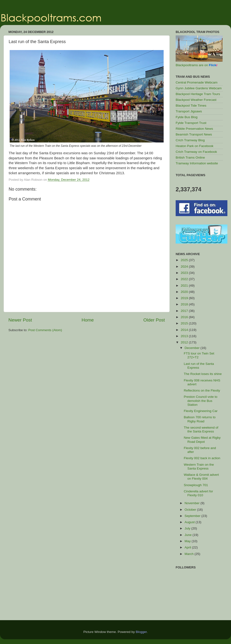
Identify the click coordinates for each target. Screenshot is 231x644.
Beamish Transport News (194, 134)
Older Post (154, 320)
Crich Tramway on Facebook (196, 152)
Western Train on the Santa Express (199, 467)
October (191, 510)
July (188, 528)
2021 (185, 286)
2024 (185, 267)
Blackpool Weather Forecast (196, 100)
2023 (185, 273)
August (190, 522)
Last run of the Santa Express (199, 366)
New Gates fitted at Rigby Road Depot (202, 440)
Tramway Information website (197, 163)
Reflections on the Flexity (202, 390)
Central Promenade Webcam (197, 82)
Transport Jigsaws (189, 111)
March (189, 554)
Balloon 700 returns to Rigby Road (200, 419)
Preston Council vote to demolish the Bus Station (201, 401)
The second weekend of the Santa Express (201, 429)
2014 (185, 330)
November (192, 503)
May (188, 541)
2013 (185, 336)
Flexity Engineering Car (201, 411)
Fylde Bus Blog (187, 117)
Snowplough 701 (196, 485)
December (192, 348)
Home (88, 320)
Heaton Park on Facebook (195, 146)
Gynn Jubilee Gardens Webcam (199, 88)
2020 (185, 292)
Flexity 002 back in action (202, 458)
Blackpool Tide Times (191, 106)
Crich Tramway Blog (190, 140)
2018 (185, 304)
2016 (185, 317)
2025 (185, 260)
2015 (185, 323)
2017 (185, 311)
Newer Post (20, 320)
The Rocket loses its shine (203, 374)
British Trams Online (190, 158)
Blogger (141, 632)
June (189, 535)
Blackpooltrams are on (197, 65)
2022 (185, 279)
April (188, 547)
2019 (185, 298)
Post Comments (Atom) (45, 330)
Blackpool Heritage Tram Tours (198, 94)
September (193, 516)
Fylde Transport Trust (191, 123)
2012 (185, 342)
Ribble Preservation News (194, 129)
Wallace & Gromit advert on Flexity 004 (201, 477)
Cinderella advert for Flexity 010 (199, 493)
